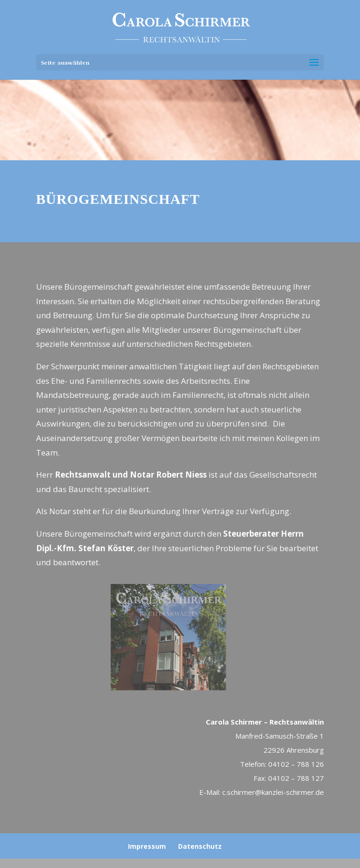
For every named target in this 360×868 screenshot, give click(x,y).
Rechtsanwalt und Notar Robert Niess (131, 475)
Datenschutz (200, 846)
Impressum (147, 846)
